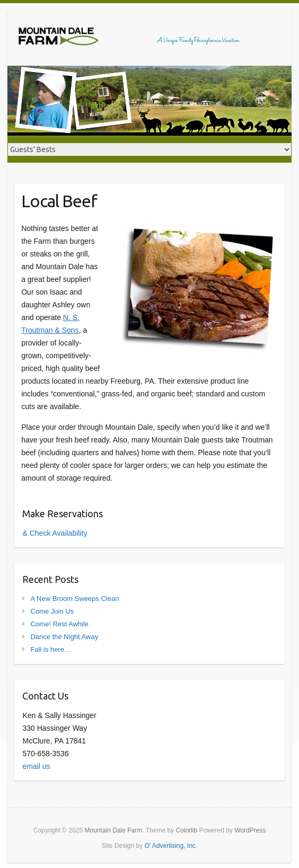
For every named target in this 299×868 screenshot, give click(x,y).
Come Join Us (52, 611)
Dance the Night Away (64, 637)
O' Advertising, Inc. (171, 846)
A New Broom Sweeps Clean (74, 599)
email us (36, 766)
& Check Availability (55, 533)
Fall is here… (51, 649)
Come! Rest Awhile (59, 624)
